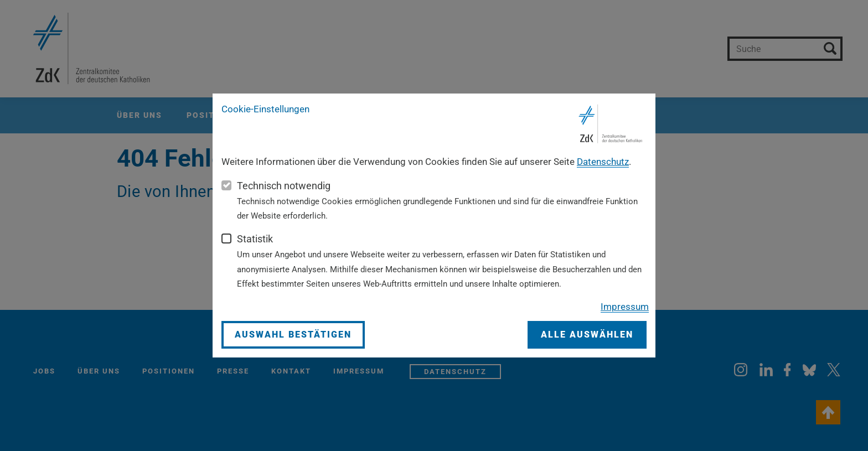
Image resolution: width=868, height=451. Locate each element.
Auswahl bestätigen (293, 335)
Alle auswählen (587, 335)
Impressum (625, 307)
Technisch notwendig (284, 186)
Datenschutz (603, 162)
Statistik (255, 239)
